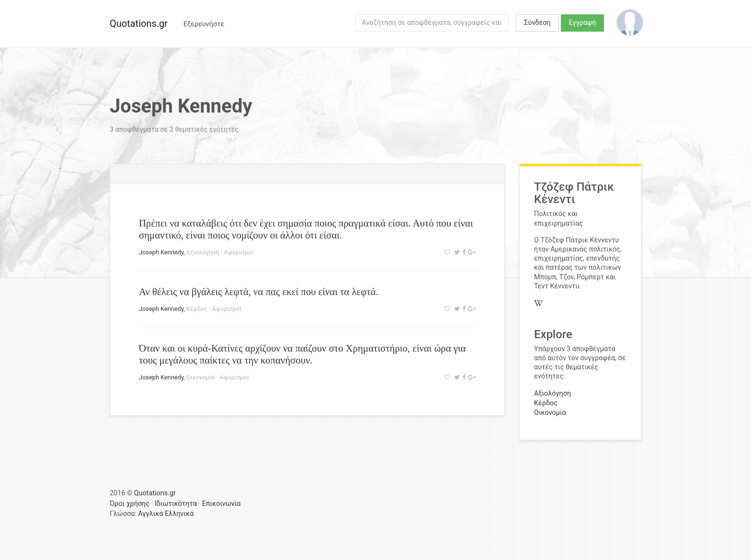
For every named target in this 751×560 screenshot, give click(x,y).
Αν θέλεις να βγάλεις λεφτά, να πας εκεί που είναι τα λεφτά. (259, 291)
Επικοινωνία (222, 504)
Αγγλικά (150, 514)
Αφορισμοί (239, 252)
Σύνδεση (537, 23)
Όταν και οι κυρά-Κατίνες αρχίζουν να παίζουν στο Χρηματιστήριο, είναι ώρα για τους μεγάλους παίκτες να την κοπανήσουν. (302, 354)
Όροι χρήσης (130, 504)
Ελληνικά (179, 514)
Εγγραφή (583, 23)
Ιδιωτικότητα (176, 504)
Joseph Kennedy (161, 252)
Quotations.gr (139, 23)
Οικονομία (200, 377)
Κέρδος (197, 309)
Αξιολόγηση (203, 252)
